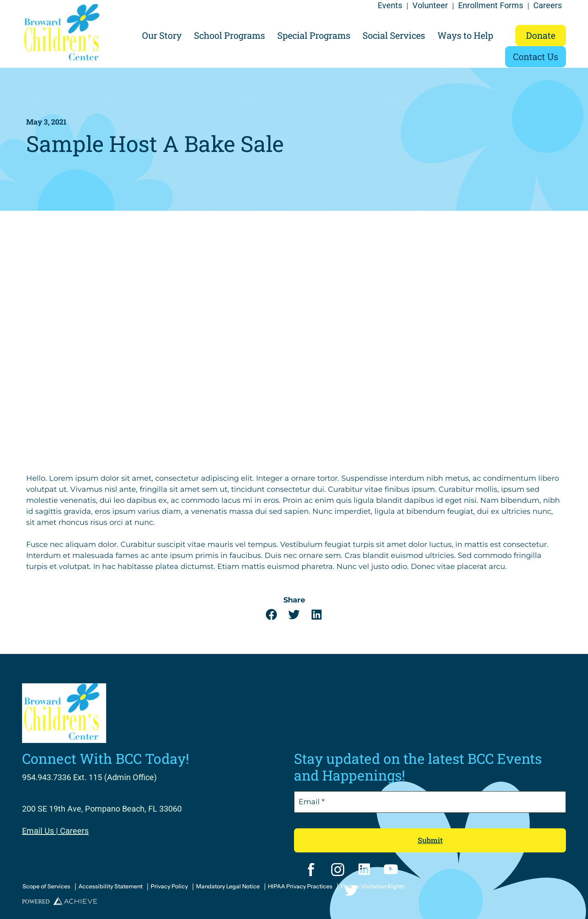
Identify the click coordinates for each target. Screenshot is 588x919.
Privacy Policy (169, 886)
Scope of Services (46, 886)
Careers (548, 5)
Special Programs (314, 35)
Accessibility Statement (110, 886)
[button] (272, 615)
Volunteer (430, 5)
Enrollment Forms (491, 5)
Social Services (394, 35)
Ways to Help (465, 35)
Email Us (38, 831)
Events (390, 5)
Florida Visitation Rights (373, 886)
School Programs (229, 35)
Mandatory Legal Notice (228, 886)
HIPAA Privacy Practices (300, 886)
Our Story (162, 35)
